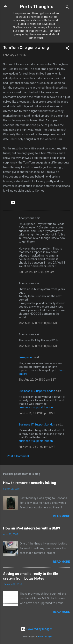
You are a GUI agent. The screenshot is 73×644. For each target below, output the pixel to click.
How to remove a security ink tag (30, 483)
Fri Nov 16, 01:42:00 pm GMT (37, 413)
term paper (26, 357)
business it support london (36, 407)
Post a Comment (18, 456)
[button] (68, 49)
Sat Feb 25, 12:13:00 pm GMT (37, 272)
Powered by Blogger (36, 629)
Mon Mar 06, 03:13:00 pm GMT (38, 323)
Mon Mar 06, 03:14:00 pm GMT (38, 346)
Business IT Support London (37, 391)
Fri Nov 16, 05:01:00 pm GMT (37, 447)
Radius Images (45, 636)
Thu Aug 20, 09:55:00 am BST (37, 380)
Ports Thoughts (37, 7)
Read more (61, 516)
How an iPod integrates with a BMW (32, 528)
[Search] (68, 8)
